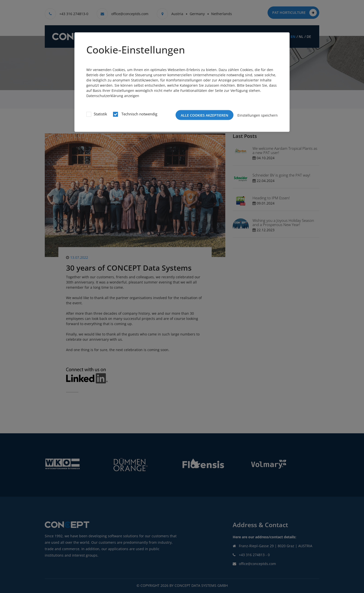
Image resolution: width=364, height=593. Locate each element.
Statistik (100, 114)
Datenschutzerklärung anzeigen (113, 96)
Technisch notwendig (139, 114)
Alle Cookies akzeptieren (205, 115)
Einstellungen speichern (258, 115)
